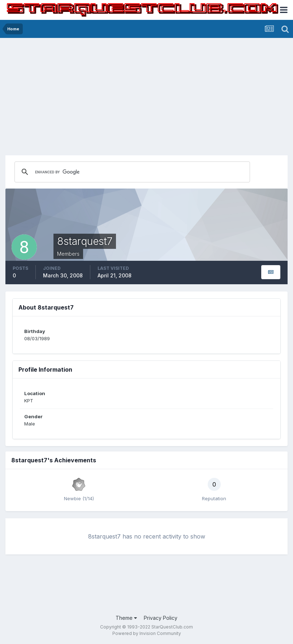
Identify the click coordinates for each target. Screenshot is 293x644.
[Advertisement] (146, 92)
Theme (126, 618)
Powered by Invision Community (147, 633)
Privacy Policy (161, 618)
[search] (98, 172)
